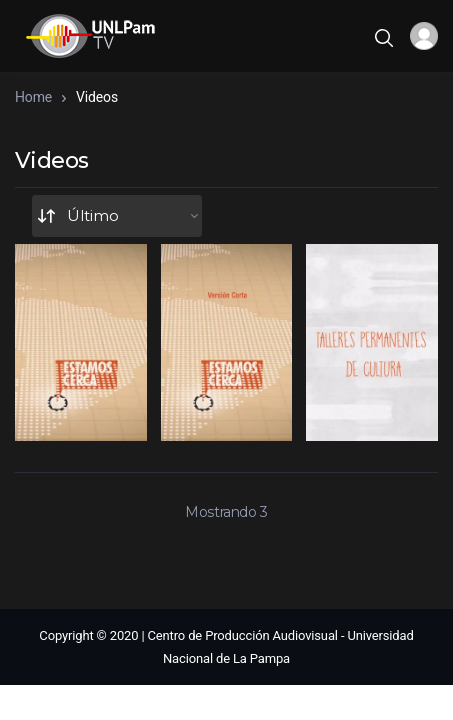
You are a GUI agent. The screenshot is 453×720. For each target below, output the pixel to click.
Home (33, 97)
